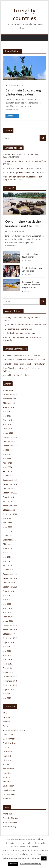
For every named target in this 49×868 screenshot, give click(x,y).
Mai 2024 (7, 459)
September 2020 (10, 587)
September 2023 (10, 493)
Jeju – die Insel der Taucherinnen (17, 168)
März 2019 (7, 664)
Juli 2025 (7, 412)
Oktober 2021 (9, 544)
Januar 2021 (8, 570)
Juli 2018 (7, 694)
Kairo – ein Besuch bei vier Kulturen (29, 364)
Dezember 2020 (10, 574)
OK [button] (44, 858)
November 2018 (10, 681)
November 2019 (10, 630)
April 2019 (7, 659)
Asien (5, 726)
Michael (22, 85)
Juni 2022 (7, 518)
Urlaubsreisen (9, 794)
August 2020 (8, 591)
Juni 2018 (7, 698)
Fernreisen (8, 752)
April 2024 (7, 463)
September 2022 (10, 514)
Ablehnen (13, 864)
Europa (6, 747)
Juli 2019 (7, 647)
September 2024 (10, 446)
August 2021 (8, 548)
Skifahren (7, 782)
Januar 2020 (8, 621)
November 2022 (10, 506)
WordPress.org (9, 827)
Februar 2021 (9, 565)
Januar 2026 (8, 390)
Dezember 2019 (10, 625)
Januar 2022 (8, 536)
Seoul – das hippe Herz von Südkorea (19, 172)
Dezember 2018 (10, 677)
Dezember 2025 (10, 394)
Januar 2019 (8, 672)
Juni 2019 (7, 651)
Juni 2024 (7, 454)
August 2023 (8, 497)
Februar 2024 (9, 471)
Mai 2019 (7, 655)
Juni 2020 (7, 600)
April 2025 (7, 420)
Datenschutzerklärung (31, 864)
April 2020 (7, 608)
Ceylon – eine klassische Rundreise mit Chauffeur (24, 161)
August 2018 (8, 689)
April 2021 (7, 561)
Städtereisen (8, 786)
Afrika (5, 713)
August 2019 (8, 642)
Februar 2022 (9, 531)
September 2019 (10, 638)
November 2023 (10, 484)
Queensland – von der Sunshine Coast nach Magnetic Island (32, 285)
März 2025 (7, 424)
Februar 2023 (9, 501)
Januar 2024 (8, 476)
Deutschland (8, 734)
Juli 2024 (7, 450)
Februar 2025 (9, 429)
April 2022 (7, 523)
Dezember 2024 (10, 437)
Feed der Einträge (11, 818)
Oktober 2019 (9, 634)
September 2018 (10, 685)
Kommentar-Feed (10, 822)
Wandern (7, 799)
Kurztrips (7, 773)
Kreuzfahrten (9, 769)
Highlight (7, 756)
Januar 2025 (8, 433)
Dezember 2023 (10, 480)
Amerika (6, 722)
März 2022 (7, 527)
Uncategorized (9, 790)
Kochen (6, 764)
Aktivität (6, 717)
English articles (10, 743)
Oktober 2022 (9, 510)
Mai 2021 (7, 557)
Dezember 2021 (10, 540)
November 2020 (10, 578)
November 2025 (10, 399)
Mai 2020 (7, 604)
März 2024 (7, 467)
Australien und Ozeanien (14, 730)
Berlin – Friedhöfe (21, 375)
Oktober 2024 (9, 441)
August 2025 (8, 407)
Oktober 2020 (9, 583)
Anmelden (7, 814)
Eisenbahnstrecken (11, 739)
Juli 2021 (7, 553)
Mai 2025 (7, 416)
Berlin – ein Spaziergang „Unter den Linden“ (23, 92)
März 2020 (7, 612)
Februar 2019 (9, 668)
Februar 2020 (9, 617)
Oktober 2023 (9, 488)
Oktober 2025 (9, 403)
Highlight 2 (8, 760)
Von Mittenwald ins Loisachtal (27, 355)
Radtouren (8, 777)
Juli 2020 (7, 595)
